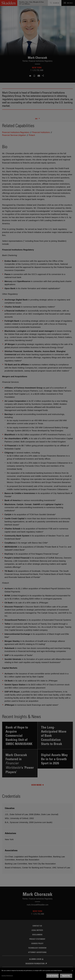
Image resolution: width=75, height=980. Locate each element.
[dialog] (37, 974)
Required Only (66, 976)
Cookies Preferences (7, 976)
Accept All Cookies (52, 976)
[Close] (72, 971)
